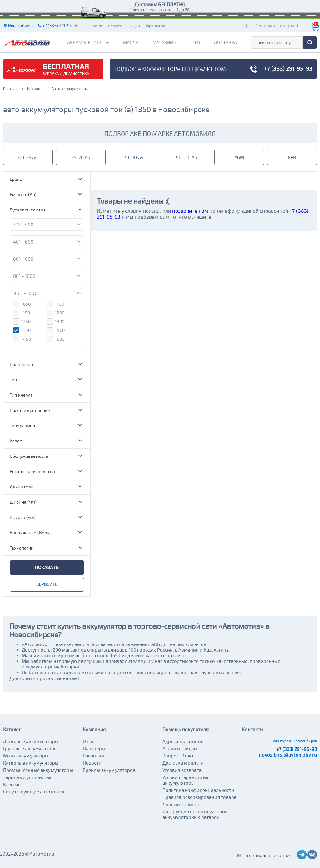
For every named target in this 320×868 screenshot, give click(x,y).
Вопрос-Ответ (178, 756)
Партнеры (94, 748)
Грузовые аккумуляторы (30, 748)
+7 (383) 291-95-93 (297, 749)
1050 (22, 304)
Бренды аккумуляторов (109, 770)
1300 (56, 322)
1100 (55, 304)
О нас (95, 26)
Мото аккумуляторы (26, 756)
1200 (56, 313)
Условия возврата (182, 770)
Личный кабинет (181, 804)
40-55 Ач (28, 157)
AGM (239, 157)
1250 (22, 322)
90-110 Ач (186, 157)
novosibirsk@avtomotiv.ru (288, 755)
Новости (116, 26)
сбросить (47, 584)
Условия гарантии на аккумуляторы (186, 780)
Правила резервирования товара (200, 797)
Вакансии (93, 756)
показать (47, 567)
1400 (56, 330)
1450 (22, 339)
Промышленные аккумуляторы (38, 770)
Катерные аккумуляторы (31, 763)
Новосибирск (305, 741)
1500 (56, 339)
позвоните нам (190, 211)
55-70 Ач (81, 157)
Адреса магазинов (183, 741)
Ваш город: (282, 741)
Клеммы (12, 784)
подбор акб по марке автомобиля (160, 133)
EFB (292, 157)
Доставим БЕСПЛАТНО (160, 4)
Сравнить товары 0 (277, 26)
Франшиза (156, 26)
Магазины (165, 42)
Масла (131, 42)
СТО (196, 42)
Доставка (225, 42)
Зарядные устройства (27, 777)
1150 (22, 313)
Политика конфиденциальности (198, 790)
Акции (135, 26)
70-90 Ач (134, 157)
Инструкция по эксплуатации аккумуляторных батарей (195, 814)
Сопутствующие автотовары (35, 792)
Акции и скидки (180, 748)
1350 (22, 330)
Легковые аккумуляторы (31, 741)
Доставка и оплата (183, 763)
